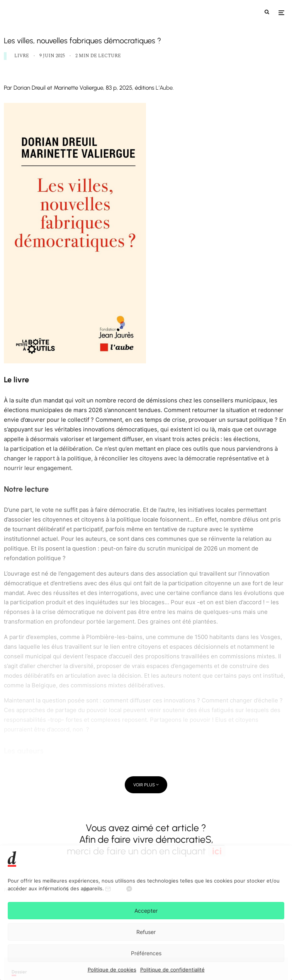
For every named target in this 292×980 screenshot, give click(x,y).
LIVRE (22, 56)
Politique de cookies (112, 970)
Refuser (146, 932)
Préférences (146, 953)
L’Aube (163, 88)
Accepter (146, 911)
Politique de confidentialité (172, 970)
